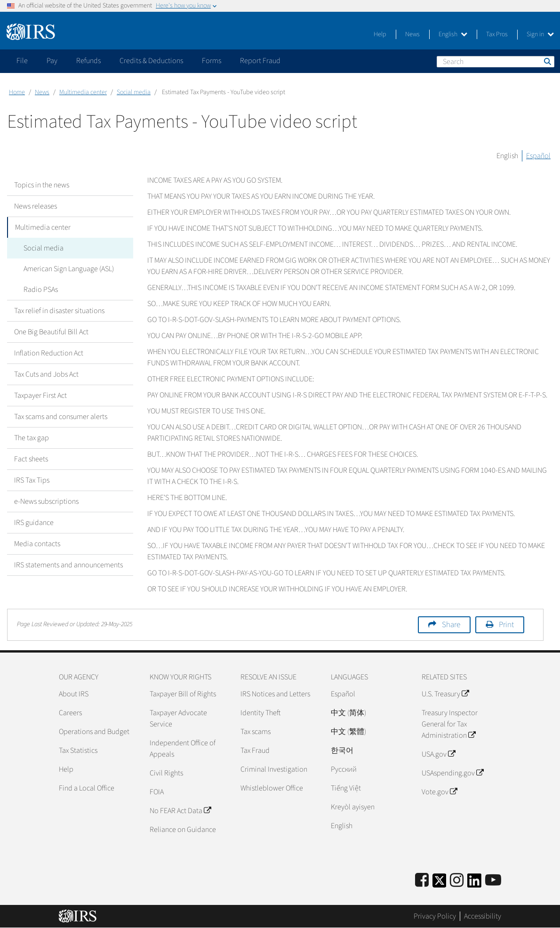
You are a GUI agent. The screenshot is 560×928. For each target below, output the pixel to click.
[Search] (496, 62)
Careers (70, 713)
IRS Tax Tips (32, 480)
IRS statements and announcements (68, 565)
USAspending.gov (452, 773)
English (453, 34)
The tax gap (32, 438)
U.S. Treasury (445, 694)
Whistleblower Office (272, 788)
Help (380, 34)
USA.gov (438, 754)
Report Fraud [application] (260, 61)
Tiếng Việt (346, 788)
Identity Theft (260, 713)
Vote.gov (439, 792)
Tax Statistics (78, 750)
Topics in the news (42, 185)
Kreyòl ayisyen (353, 807)
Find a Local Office (87, 788)
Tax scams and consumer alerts (61, 417)
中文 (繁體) (348, 732)
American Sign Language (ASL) (66, 269)
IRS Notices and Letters (275, 694)
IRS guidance (34, 523)
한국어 (342, 750)
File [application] (22, 61)
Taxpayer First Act (40, 395)
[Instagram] (457, 881)
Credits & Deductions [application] (151, 61)
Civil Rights (166, 773)
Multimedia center (83, 92)
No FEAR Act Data (180, 811)
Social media (134, 92)
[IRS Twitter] (440, 884)
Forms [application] (212, 61)
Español (538, 156)
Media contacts (37, 544)
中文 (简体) (348, 713)
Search (547, 61)
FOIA (157, 792)
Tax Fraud (255, 750)
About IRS (74, 694)
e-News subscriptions (46, 501)
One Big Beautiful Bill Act (51, 332)
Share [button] (451, 625)
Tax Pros (497, 34)
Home (17, 92)
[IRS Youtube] (493, 881)
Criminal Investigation (274, 769)
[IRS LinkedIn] (474, 884)
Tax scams (256, 732)
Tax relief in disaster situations (59, 311)
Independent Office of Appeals (183, 749)
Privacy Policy (435, 916)
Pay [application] (52, 61)
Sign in (540, 34)
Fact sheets (31, 459)
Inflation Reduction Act (49, 353)
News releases (36, 206)
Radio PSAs (38, 290)
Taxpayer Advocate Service (178, 718)
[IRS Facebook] (422, 881)
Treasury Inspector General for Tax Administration (450, 724)
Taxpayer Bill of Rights (183, 694)
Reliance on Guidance (183, 830)
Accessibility (483, 916)
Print (506, 625)
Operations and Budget (94, 732)
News (412, 34)
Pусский (344, 769)
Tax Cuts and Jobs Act (46, 374)
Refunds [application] (88, 61)
